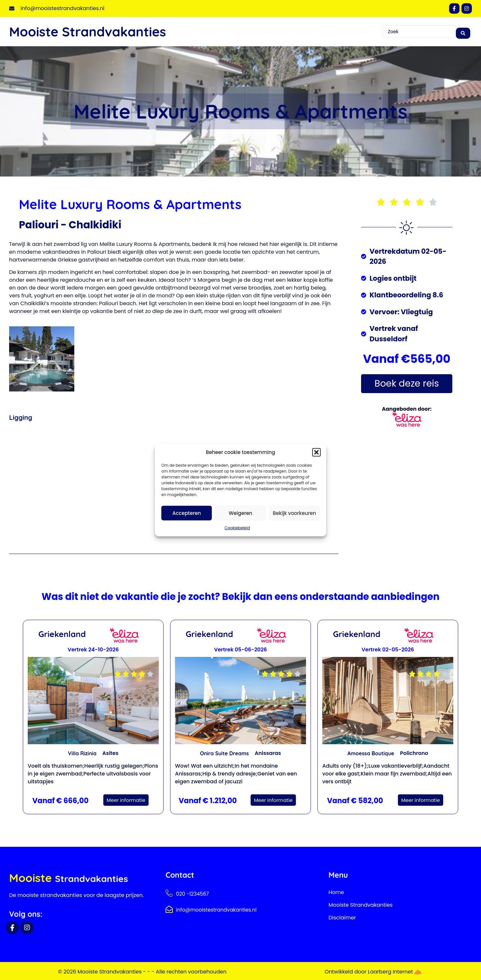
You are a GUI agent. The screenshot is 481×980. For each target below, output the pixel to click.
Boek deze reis (407, 383)
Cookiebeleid (237, 528)
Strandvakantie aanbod (276, 31)
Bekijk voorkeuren (294, 513)
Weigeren (241, 513)
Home (210, 31)
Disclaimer (350, 31)
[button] (316, 452)
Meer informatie (126, 800)
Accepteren (187, 513)
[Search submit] (463, 32)
